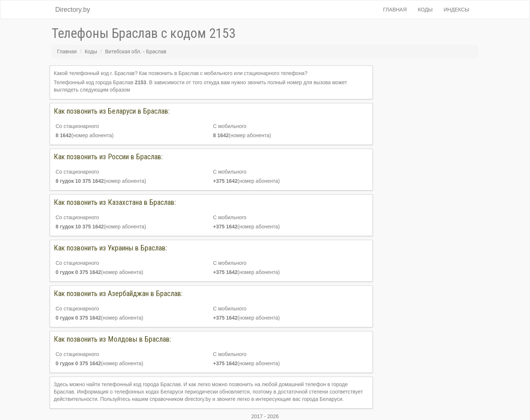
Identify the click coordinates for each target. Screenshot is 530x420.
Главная (395, 10)
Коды (425, 10)
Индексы (457, 10)
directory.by (198, 399)
